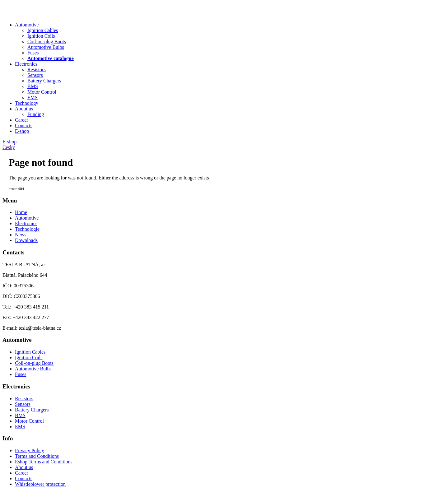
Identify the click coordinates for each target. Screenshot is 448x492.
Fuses (21, 374)
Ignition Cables (30, 352)
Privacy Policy (30, 450)
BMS (20, 415)
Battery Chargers (32, 410)
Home (21, 212)
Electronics (26, 64)
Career (22, 120)
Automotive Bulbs (33, 369)
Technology (27, 103)
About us (24, 109)
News (21, 235)
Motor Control (29, 421)
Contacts (24, 125)
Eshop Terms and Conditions (44, 462)
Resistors (24, 399)
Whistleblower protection (40, 484)
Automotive (27, 25)
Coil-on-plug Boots (34, 363)
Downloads (26, 240)
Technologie (27, 229)
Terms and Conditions (37, 456)
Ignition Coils (29, 357)
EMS (20, 427)
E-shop (22, 131)
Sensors (23, 404)
